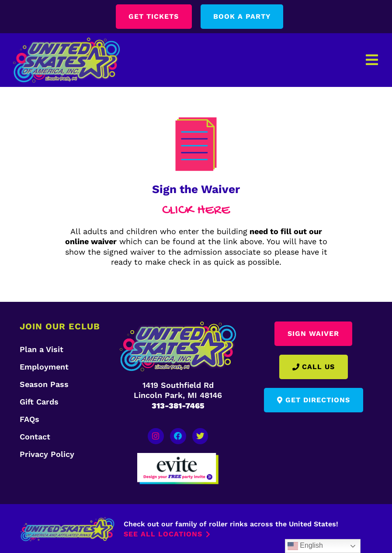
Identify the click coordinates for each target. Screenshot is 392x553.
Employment (44, 367)
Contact (35, 437)
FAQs (29, 419)
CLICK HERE (196, 211)
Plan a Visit (42, 349)
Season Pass (44, 384)
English (305, 546)
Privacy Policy (47, 454)
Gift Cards (39, 402)
